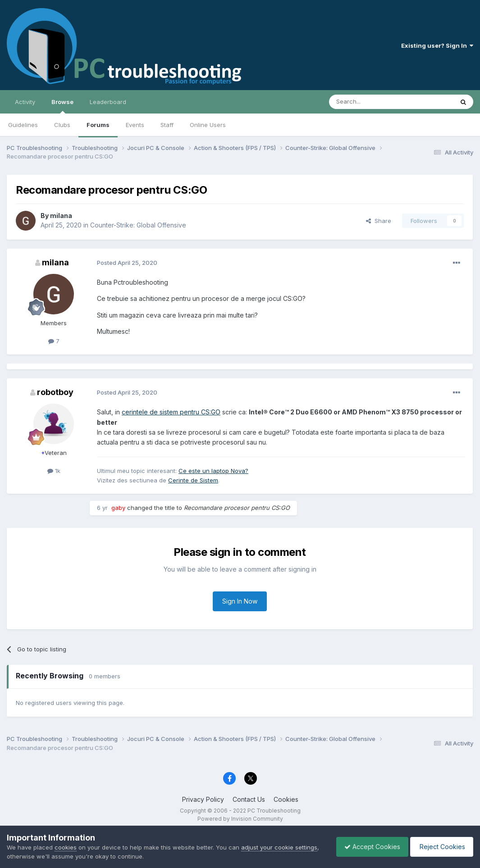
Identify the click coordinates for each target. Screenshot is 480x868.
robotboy (55, 392)
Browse (62, 106)
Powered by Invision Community (240, 819)
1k (54, 471)
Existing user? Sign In (437, 45)
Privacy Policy (203, 799)
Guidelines (23, 125)
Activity (25, 102)
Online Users (208, 125)
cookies (66, 847)
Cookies (286, 799)
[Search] (368, 102)
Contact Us (249, 799)
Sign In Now (240, 601)
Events (135, 125)
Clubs (62, 125)
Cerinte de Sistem (193, 480)
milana (61, 216)
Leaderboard (108, 102)
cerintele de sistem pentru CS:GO (171, 412)
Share (379, 221)
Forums (98, 125)
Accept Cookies (368, 847)
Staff (167, 125)
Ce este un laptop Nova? (213, 471)
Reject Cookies (440, 847)
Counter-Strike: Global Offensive (138, 225)
